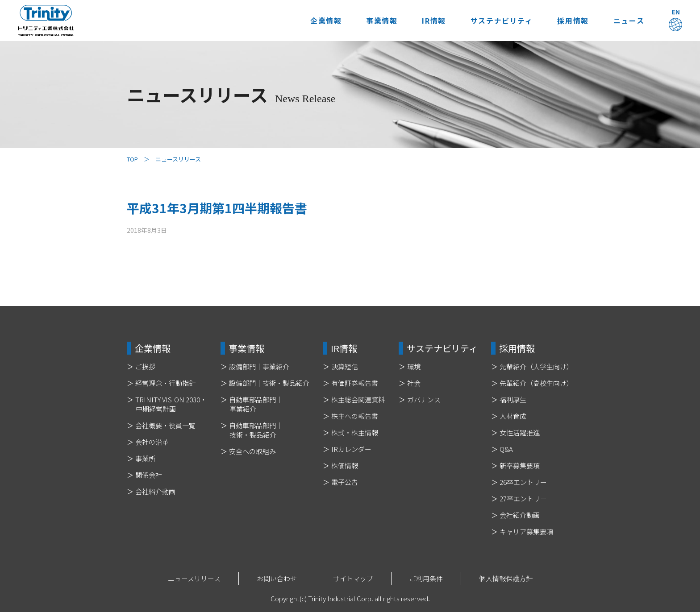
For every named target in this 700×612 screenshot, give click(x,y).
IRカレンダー (351, 449)
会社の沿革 (152, 442)
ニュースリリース (194, 578)
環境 (414, 366)
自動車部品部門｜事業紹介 (256, 404)
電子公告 (345, 482)
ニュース (629, 21)
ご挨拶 (145, 366)
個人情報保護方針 (506, 578)
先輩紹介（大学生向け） (536, 366)
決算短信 (345, 366)
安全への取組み (252, 451)
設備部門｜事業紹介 (259, 366)
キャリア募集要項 (526, 531)
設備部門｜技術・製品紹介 (269, 383)
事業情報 (382, 21)
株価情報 (345, 465)
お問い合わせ (277, 578)
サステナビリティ (501, 21)
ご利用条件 (426, 578)
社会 (414, 383)
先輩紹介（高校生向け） (536, 383)
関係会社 (149, 475)
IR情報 (434, 21)
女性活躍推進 (520, 432)
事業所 (145, 458)
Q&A (506, 449)
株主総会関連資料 (358, 399)
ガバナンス (424, 399)
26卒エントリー (523, 482)
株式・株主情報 (355, 432)
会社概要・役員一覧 (165, 425)
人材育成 (513, 416)
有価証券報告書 (355, 383)
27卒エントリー (523, 498)
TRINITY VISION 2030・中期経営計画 (171, 404)
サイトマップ (353, 578)
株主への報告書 (355, 416)
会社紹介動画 (155, 491)
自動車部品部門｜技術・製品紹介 (256, 430)
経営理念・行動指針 (165, 383)
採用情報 (573, 21)
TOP (132, 159)
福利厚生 (513, 399)
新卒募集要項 (520, 465)
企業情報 (325, 21)
